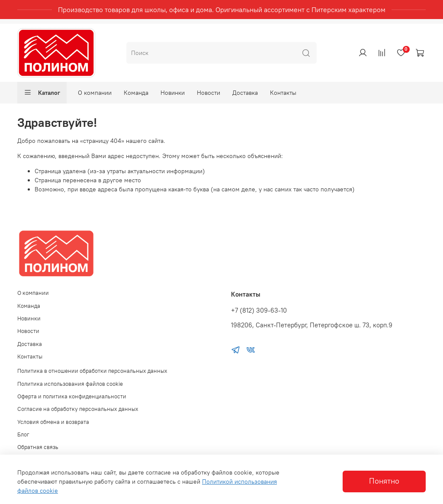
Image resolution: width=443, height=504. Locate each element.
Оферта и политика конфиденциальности (72, 396)
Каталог (42, 93)
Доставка (245, 93)
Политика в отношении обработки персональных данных (92, 371)
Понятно (384, 481)
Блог (23, 435)
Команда (136, 93)
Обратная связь (38, 447)
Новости (209, 93)
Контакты (283, 93)
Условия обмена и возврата (53, 422)
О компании (95, 93)
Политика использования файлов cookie (70, 384)
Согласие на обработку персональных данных (78, 409)
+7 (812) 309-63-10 (259, 310)
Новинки (173, 93)
